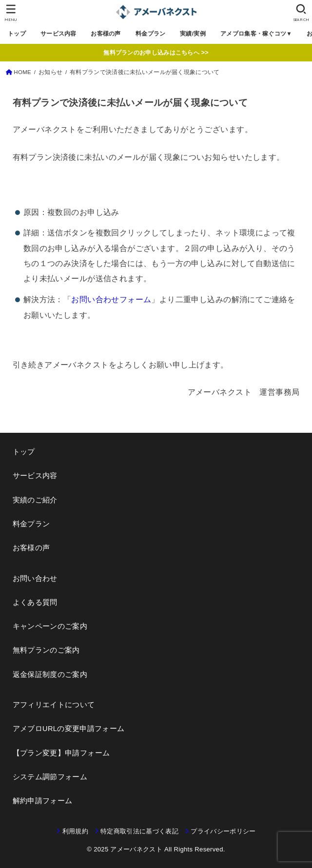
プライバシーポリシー (223, 831)
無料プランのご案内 (46, 650)
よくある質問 (35, 602)
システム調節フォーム (50, 777)
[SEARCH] (301, 13)
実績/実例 (193, 34)
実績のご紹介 (35, 500)
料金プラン (150, 34)
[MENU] (11, 13)
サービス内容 (58, 34)
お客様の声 (106, 34)
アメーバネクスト (136, 849)
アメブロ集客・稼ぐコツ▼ (256, 34)
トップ (17, 34)
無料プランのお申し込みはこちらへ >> (156, 53)
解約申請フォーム (43, 801)
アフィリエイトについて (54, 705)
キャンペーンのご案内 (50, 626)
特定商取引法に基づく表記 (139, 831)
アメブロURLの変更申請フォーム (69, 729)
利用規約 (75, 831)
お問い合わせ (35, 579)
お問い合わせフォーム (111, 299)
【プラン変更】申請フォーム (61, 753)
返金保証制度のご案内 (50, 675)
